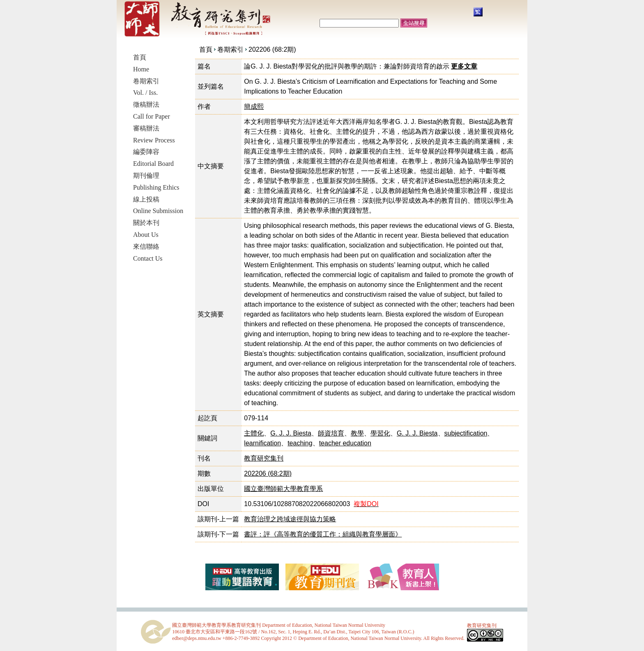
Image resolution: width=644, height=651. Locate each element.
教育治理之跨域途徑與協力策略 (290, 519)
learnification (262, 443)
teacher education (345, 443)
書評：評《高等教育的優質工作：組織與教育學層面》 (323, 534)
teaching (300, 443)
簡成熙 (254, 107)
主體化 (254, 433)
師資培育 (331, 433)
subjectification (466, 433)
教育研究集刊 (264, 458)
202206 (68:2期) (272, 49)
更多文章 (464, 66)
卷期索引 (230, 49)
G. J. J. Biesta (291, 433)
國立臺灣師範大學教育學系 (283, 489)
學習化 (380, 433)
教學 (357, 433)
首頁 (206, 49)
